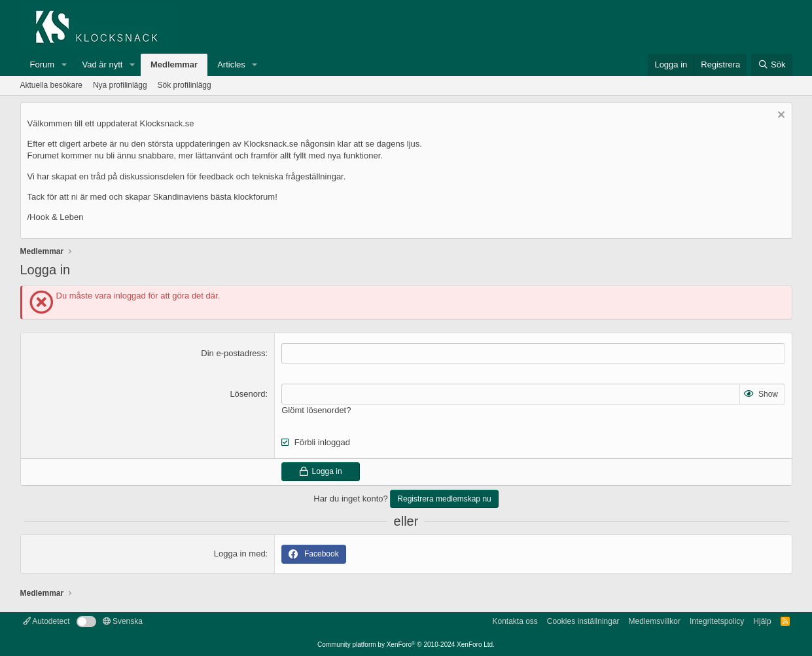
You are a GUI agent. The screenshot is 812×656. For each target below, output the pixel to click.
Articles (231, 64)
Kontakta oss (515, 621)
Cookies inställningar (583, 621)
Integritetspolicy (717, 621)
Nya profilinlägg (120, 85)
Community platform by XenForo (406, 645)
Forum (43, 64)
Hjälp (762, 621)
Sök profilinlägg (185, 85)
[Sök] (772, 65)
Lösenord (247, 394)
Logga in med (240, 554)
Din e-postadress (233, 353)
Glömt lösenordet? (316, 410)
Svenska (123, 621)
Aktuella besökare (51, 85)
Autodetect (46, 621)
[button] (64, 65)
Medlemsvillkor (655, 621)
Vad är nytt (103, 64)
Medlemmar (174, 64)
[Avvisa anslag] (780, 116)
